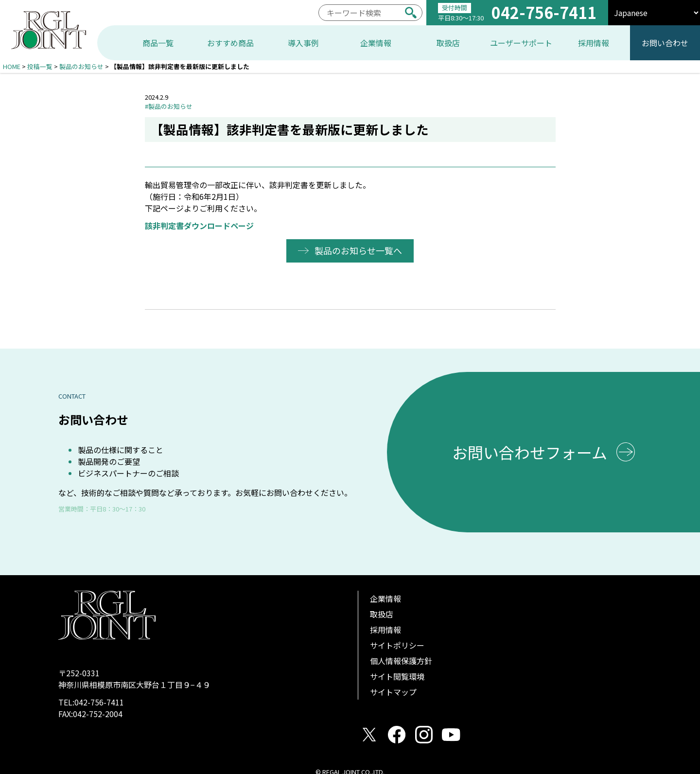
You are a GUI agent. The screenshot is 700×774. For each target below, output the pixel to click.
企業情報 (385, 598)
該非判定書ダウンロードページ (199, 226)
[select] (654, 13)
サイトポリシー (397, 645)
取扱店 (382, 614)
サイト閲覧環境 (397, 676)
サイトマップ (393, 692)
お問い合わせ (665, 43)
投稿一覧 (40, 66)
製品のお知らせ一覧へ (359, 250)
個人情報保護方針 (401, 661)
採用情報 (385, 630)
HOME (12, 66)
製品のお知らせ (81, 66)
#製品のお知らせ (169, 106)
